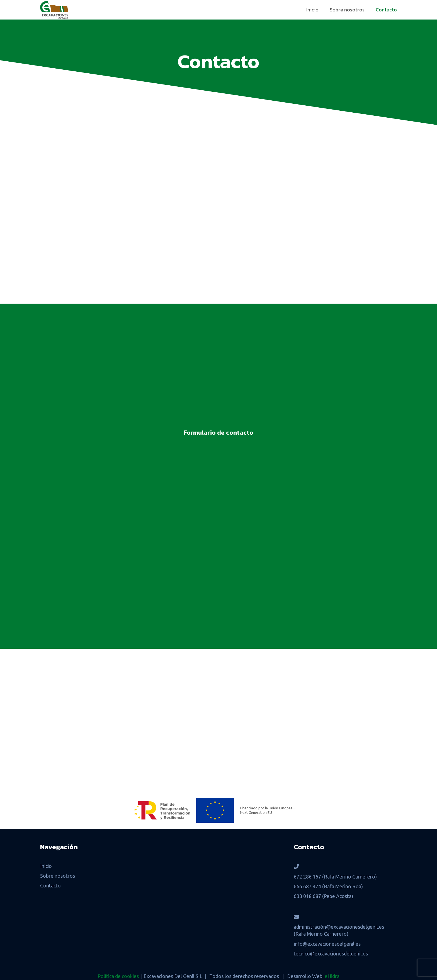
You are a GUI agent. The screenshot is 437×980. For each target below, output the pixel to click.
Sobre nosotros (58, 876)
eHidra (332, 976)
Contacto (50, 885)
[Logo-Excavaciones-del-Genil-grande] (54, 10)
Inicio (46, 866)
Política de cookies (118, 976)
